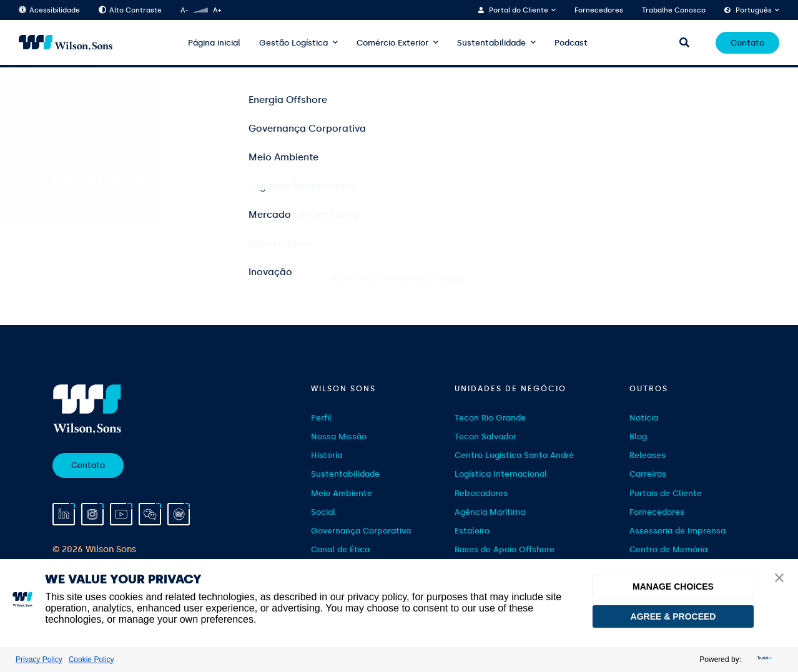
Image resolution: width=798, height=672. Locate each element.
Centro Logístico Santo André (514, 455)
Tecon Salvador (485, 436)
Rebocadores (481, 493)
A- (184, 10)
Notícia (644, 418)
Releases (648, 455)
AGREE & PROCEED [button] (673, 616)
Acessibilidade (49, 10)
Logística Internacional (501, 474)
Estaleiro (472, 531)
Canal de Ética (340, 549)
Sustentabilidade (491, 43)
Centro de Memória (668, 549)
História (327, 455)
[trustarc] (763, 660)
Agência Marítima (490, 512)
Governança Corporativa (361, 531)
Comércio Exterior (392, 43)
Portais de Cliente (666, 493)
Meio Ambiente (342, 493)
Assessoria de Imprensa (677, 531)
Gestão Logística (293, 43)
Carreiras (648, 474)
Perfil (321, 418)
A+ (217, 10)
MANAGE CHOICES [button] (673, 587)
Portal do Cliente (519, 10)
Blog (638, 436)
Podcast (571, 43)
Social (323, 512)
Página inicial (214, 43)
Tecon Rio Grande (490, 418)
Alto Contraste (130, 10)
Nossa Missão (339, 436)
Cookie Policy (91, 660)
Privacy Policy (39, 660)
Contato (747, 43)
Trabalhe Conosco (674, 10)
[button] (779, 579)
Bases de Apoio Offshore (505, 549)
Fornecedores (599, 10)
